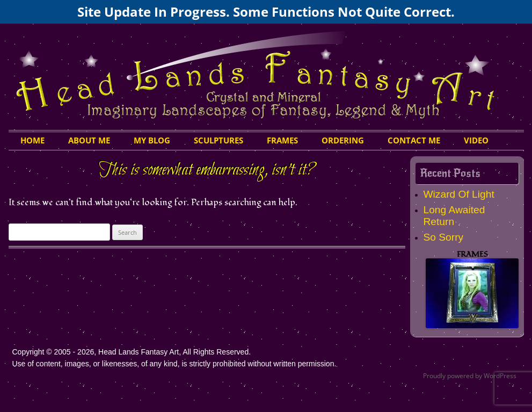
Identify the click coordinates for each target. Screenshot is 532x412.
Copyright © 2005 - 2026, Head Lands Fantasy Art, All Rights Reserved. (132, 352)
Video (476, 140)
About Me (89, 140)
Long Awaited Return (454, 216)
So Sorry (444, 237)
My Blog (152, 140)
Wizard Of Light (459, 194)
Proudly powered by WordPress (470, 376)
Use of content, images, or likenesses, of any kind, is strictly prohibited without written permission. (174, 364)
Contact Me (414, 140)
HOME (32, 140)
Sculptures (218, 140)
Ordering (343, 140)
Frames (282, 140)
